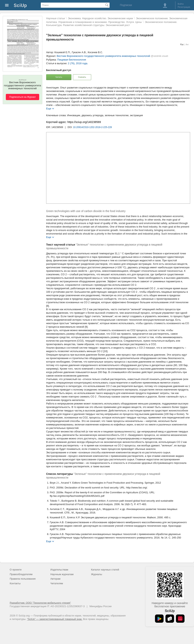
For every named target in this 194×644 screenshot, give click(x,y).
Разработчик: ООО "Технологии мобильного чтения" (40, 603)
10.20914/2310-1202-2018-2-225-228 (92, 127)
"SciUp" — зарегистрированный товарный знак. (55, 619)
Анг (187, 45)
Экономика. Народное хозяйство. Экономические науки (100, 18)
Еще (49, 108)
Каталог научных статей (105, 570)
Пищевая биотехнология (72, 60)
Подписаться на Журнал (23, 97)
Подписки (126, 5)
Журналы (97, 574)
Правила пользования (23, 579)
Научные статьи (55, 18)
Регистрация (184, 7)
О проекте (16, 570)
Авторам (55, 579)
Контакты (15, 583)
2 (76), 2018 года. (78, 63)
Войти (181, 4)
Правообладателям (21, 574)
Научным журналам (62, 574)
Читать (59, 77)
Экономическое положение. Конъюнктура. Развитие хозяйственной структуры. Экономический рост (112, 24)
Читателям (57, 583)
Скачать (82, 77)
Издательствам (59, 570)
